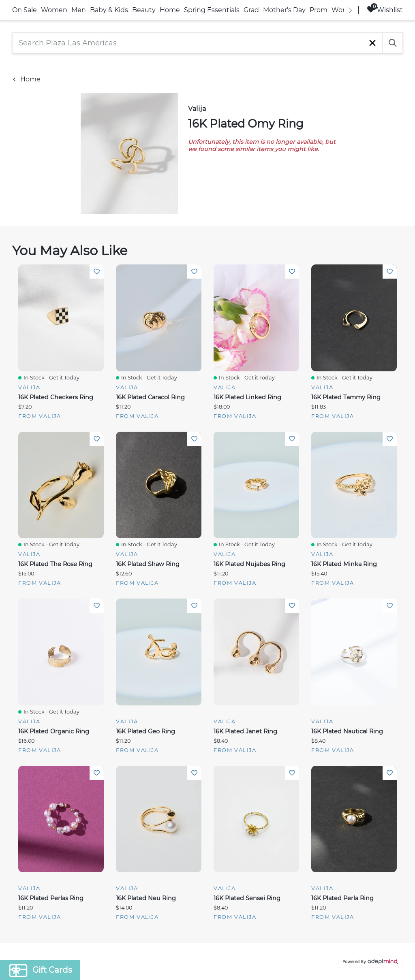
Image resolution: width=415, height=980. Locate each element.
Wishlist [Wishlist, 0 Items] (385, 10)
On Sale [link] (25, 10)
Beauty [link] (144, 10)
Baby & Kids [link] (109, 10)
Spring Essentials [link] (212, 10)
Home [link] (170, 10)
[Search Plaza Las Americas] (187, 43)
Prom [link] (319, 10)
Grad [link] (251, 10)
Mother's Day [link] (284, 10)
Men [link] (79, 10)
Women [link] (54, 10)
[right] (350, 10)
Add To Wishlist (97, 272)
